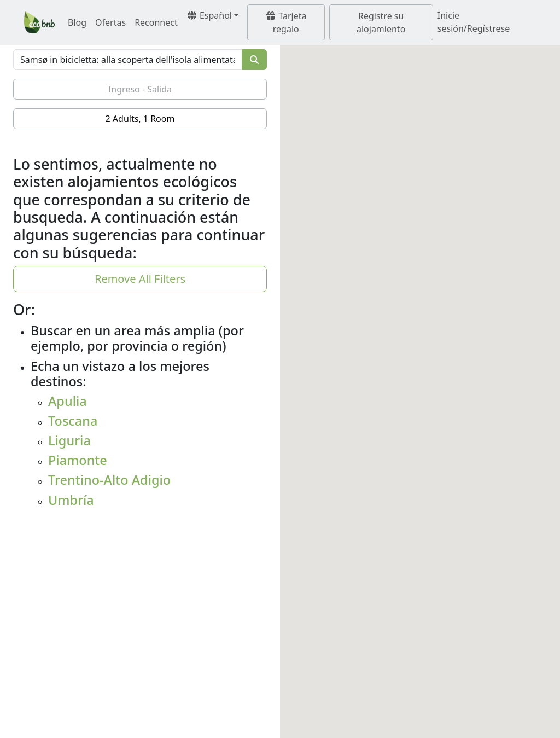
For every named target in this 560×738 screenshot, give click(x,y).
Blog (77, 22)
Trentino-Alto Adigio (109, 480)
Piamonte (78, 460)
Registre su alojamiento (381, 22)
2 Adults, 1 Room (140, 119)
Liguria (69, 440)
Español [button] (209, 15)
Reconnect (156, 22)
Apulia (68, 401)
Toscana (73, 421)
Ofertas (110, 22)
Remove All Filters (140, 279)
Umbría (71, 500)
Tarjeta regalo (286, 22)
